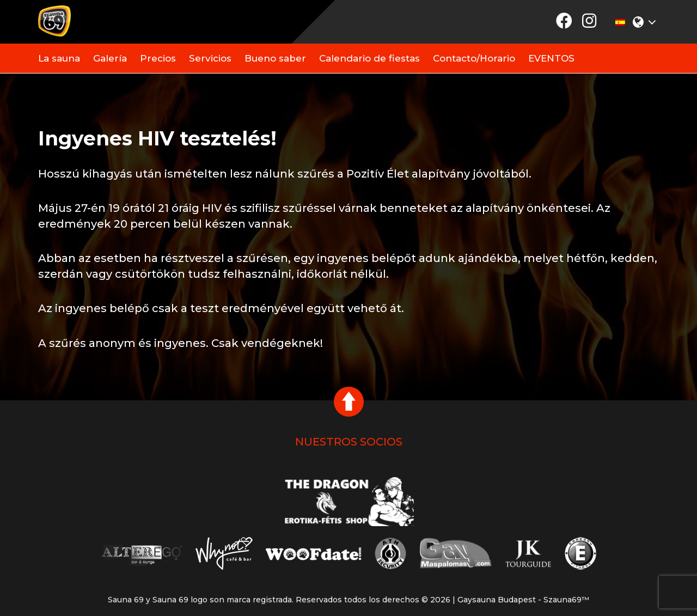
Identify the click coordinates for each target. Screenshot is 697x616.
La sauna (59, 58)
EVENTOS (551, 58)
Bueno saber (275, 58)
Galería (110, 58)
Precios (158, 58)
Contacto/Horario (474, 58)
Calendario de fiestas (369, 58)
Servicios (210, 58)
